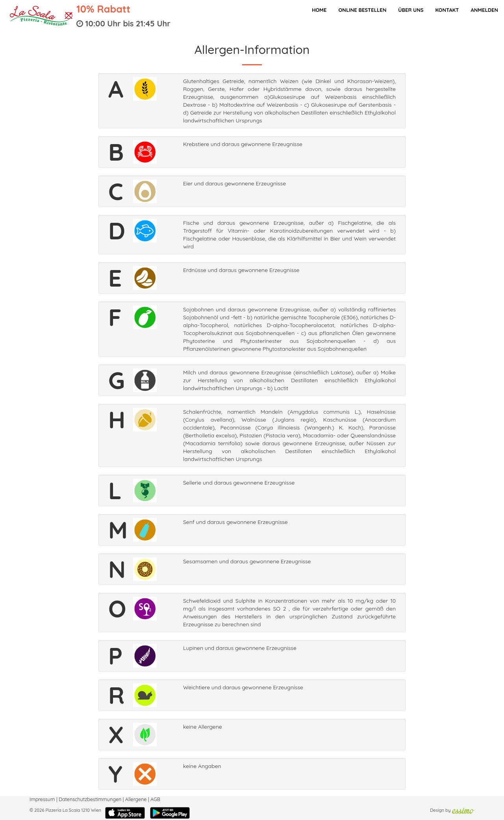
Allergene (136, 799)
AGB (155, 799)
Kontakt (447, 10)
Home (319, 10)
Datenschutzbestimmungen (90, 799)
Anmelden (484, 10)
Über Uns (411, 10)
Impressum (42, 799)
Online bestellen (362, 10)
